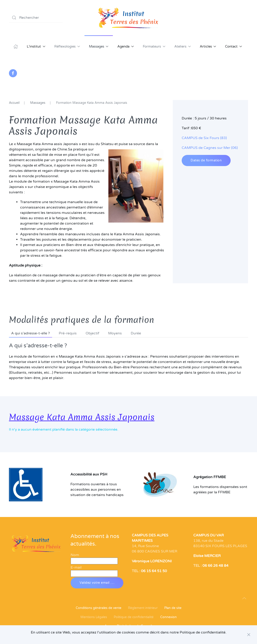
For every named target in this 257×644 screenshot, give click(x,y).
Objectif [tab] (92, 333)
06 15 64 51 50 (154, 571)
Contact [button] (234, 46)
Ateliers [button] (183, 46)
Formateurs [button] (154, 46)
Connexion (169, 617)
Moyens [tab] (115, 333)
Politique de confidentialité (134, 617)
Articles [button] (208, 46)
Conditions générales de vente (99, 608)
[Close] (249, 635)
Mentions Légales (94, 617)
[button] (244, 598)
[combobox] (36, 18)
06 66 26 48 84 (215, 566)
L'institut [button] (36, 46)
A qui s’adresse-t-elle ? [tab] (31, 333)
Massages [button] (99, 46)
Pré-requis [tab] (68, 333)
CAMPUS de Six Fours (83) (204, 138)
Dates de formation (206, 160)
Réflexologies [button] (67, 46)
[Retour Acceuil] (128, 18)
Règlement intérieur (143, 608)
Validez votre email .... (97, 583)
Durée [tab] (136, 333)
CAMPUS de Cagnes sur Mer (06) (210, 148)
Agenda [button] (126, 46)
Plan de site (173, 608)
